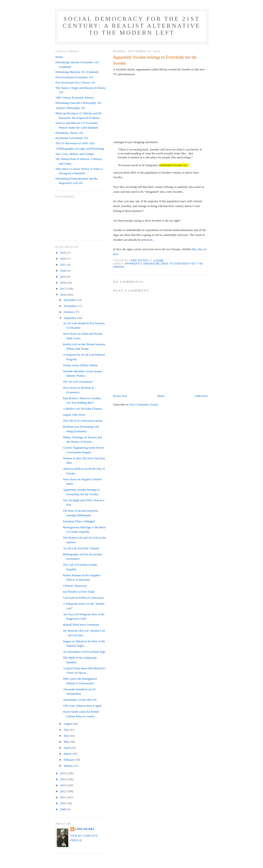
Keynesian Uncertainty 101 (72, 138)
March (68, 754)
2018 (64, 283)
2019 (64, 277)
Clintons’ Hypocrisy (75, 586)
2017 (64, 289)
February (69, 760)
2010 (64, 803)
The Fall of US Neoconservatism (83, 421)
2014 (64, 779)
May (67, 742)
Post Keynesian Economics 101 (74, 77)
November (70, 306)
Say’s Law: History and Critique (75, 154)
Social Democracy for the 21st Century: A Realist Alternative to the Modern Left (132, 26)
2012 (64, 791)
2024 (64, 259)
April (67, 748)
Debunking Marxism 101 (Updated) (77, 72)
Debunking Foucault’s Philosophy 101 (79, 103)
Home (161, 396)
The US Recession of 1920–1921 (75, 143)
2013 (64, 785)
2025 (64, 253)
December (70, 300)
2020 (64, 271)
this (194, 249)
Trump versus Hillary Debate (80, 365)
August (68, 724)
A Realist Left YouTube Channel (83, 409)
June (67, 736)
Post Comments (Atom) (144, 404)
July (66, 730)
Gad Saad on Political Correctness (83, 598)
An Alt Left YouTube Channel (81, 548)
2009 (64, 809)
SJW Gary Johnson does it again (82, 706)
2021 (64, 265)
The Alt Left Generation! (78, 382)
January (69, 766)
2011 (64, 797)
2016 (64, 295)
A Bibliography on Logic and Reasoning (80, 149)
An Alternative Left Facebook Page (84, 652)
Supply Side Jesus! (74, 415)
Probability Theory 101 (69, 133)
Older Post (201, 396)
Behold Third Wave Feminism (81, 625)
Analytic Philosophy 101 (70, 108)
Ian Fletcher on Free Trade (79, 592)
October (69, 312)
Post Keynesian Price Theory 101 (76, 83)
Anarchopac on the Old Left (80, 700)
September (70, 318)
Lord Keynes (85, 829)
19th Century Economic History (75, 98)
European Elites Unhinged (79, 521)
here (150, 240)
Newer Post (120, 396)
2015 (64, 773)
